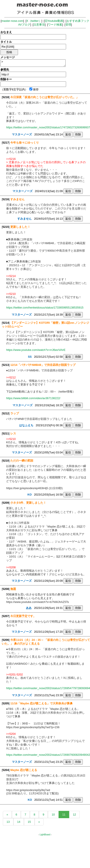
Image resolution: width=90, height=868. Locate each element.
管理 (68, 25)
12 (74, 815)
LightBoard (45, 835)
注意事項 (39, 25)
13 (8, 822)
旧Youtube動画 (54, 21)
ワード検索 (55, 25)
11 (64, 815)
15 (29, 822)
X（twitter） (34, 21)
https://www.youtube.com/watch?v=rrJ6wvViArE (36, 350)
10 (53, 815)
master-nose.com (12, 21)
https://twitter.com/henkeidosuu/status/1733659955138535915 (45, 308)
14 (19, 822)
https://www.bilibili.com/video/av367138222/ (33, 398)
